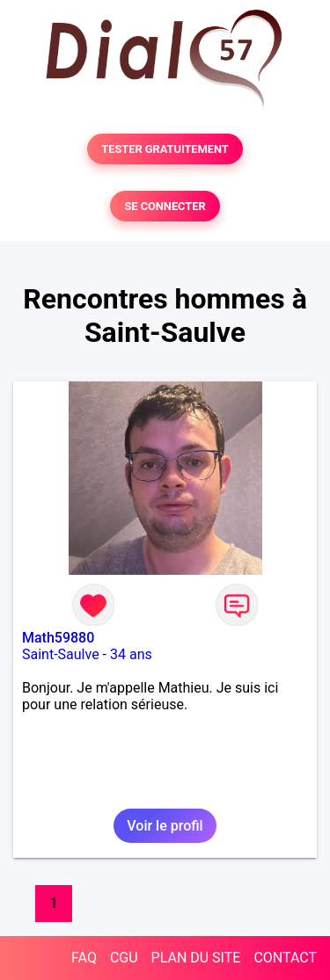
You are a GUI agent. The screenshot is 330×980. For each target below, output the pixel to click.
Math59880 (58, 638)
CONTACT (285, 958)
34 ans (131, 654)
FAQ (84, 958)
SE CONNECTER (165, 206)
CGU (124, 958)
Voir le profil (165, 826)
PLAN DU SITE (196, 958)
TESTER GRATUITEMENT (165, 149)
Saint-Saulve (61, 654)
